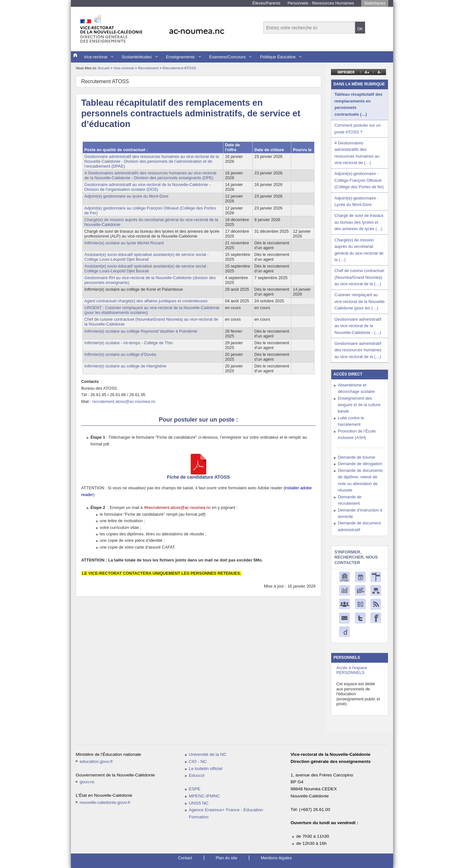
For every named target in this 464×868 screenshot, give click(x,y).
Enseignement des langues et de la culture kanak (359, 405)
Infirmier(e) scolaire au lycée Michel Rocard (124, 243)
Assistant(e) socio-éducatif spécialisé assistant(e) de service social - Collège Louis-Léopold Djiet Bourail (146, 257)
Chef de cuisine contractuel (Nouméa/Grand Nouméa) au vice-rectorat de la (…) (359, 277)
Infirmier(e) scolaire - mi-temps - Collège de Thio (129, 343)
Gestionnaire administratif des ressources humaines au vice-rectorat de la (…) (358, 350)
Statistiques (375, 3)
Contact (185, 858)
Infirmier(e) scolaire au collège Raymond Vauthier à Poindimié (141, 331)
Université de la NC (208, 754)
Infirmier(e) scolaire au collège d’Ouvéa (120, 354)
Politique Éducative (278, 57)
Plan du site (226, 858)
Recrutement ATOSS (179, 68)
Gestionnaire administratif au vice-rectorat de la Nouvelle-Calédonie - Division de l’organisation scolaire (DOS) (147, 187)
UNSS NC (199, 803)
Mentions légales (276, 858)
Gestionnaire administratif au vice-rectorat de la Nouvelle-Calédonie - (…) (358, 326)
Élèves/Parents (266, 3)
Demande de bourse (356, 457)
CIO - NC (198, 761)
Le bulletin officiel (206, 769)
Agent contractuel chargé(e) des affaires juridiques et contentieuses (146, 301)
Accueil (103, 68)
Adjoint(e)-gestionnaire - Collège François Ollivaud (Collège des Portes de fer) (359, 180)
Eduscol (197, 775)
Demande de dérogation (360, 464)
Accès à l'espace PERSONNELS (352, 670)
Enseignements (180, 57)
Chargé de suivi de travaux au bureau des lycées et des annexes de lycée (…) (359, 222)
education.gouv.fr (96, 761)
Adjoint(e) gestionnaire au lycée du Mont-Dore (126, 196)
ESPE (195, 789)
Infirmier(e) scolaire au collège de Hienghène (126, 366)
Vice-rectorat (96, 57)
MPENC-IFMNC (204, 796)
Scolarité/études (136, 57)
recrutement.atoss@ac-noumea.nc (124, 401)
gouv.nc (87, 782)
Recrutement (149, 68)
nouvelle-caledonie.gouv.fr (105, 802)
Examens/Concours (227, 57)
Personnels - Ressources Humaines (321, 3)
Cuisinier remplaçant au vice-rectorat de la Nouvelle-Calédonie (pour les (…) (360, 301)
